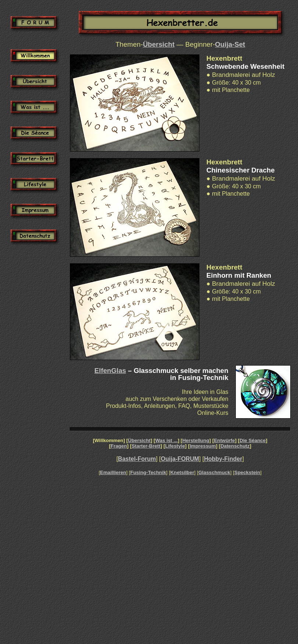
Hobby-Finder (223, 459)
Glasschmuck (214, 472)
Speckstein (247, 472)
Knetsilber (182, 472)
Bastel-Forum (137, 459)
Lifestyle (175, 446)
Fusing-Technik (148, 472)
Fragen (119, 446)
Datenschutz (235, 446)
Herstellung (196, 440)
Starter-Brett (146, 446)
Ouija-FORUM (180, 459)
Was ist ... (166, 440)
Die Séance (253, 440)
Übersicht (159, 44)
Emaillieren (113, 472)
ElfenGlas (110, 371)
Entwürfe (224, 440)
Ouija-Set (230, 44)
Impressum (203, 446)
